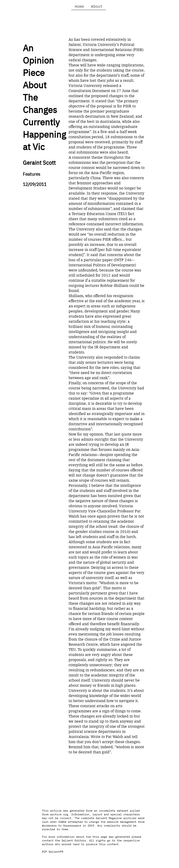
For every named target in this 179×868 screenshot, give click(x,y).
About (97, 6)
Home (80, 6)
